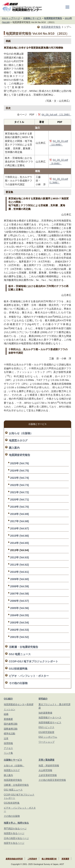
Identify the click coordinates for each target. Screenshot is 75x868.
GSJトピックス (46, 727)
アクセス (8, 748)
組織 (6, 714)
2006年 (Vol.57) (20, 601)
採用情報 (8, 743)
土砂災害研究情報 (48, 775)
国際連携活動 (11, 729)
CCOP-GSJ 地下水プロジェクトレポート (34, 661)
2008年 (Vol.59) (20, 586)
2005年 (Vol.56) (20, 608)
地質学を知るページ (14, 843)
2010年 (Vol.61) (20, 572)
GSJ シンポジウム (48, 737)
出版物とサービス (32, 18)
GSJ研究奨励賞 (46, 732)
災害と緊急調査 (47, 760)
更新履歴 (65, 859)
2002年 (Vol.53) (20, 630)
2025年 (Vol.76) (20, 463)
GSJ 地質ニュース (20, 654)
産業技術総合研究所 (14, 859)
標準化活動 (9, 734)
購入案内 (14, 448)
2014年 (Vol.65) (20, 543)
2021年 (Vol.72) (20, 492)
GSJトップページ (11, 18)
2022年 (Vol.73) (20, 485)
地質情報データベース (50, 718)
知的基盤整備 (45, 713)
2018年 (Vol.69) (20, 514)
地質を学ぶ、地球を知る (16, 823)
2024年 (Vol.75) (20, 471)
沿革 (6, 739)
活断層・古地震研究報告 (24, 647)
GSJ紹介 (8, 699)
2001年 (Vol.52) (20, 637)
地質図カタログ (18, 440)
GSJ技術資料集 (18, 669)
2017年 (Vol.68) (20, 521)
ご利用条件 (32, 859)
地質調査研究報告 (53, 18)
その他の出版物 (18, 683)
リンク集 (8, 753)
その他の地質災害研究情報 (52, 780)
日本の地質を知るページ (16, 838)
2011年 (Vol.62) (20, 565)
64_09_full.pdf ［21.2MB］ (56, 115)
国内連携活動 (11, 724)
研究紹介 (43, 699)
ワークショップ (47, 742)
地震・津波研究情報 (49, 766)
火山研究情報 (45, 770)
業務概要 (8, 719)
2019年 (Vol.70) (20, 507)
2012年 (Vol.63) (20, 557)
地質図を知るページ (14, 833)
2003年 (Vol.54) (20, 623)
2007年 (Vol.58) (20, 594)
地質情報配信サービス (50, 723)
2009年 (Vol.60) (20, 579)
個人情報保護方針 (49, 859)
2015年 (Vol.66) (20, 536)
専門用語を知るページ (15, 829)
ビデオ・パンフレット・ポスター (29, 676)
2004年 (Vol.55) (20, 615)
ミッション (9, 709)
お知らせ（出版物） (21, 433)
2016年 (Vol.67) (20, 528)
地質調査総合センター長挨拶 (19, 704)
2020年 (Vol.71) (20, 500)
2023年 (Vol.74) (20, 478)
